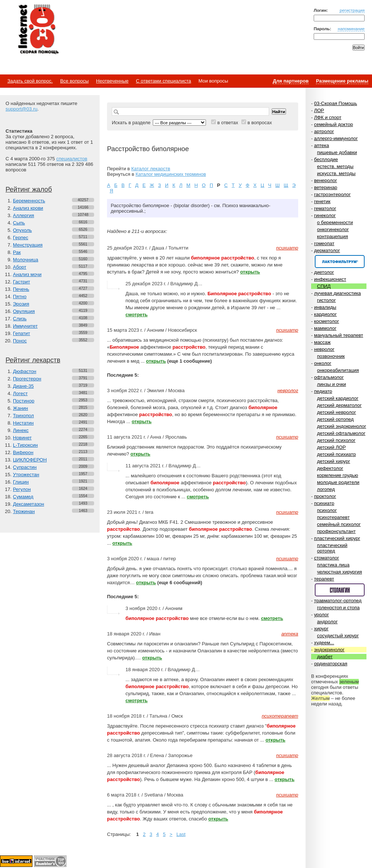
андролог (327, 622)
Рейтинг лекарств (33, 360)
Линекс (21, 430)
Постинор (24, 401)
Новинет (22, 438)
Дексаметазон (28, 504)
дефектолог (330, 468)
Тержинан (24, 511)
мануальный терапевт (339, 335)
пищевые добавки (337, 152)
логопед (326, 489)
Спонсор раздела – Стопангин (340, 590)
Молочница (26, 260)
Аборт (20, 267)
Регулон (22, 489)
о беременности (335, 222)
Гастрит (21, 282)
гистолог (326, 300)
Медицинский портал (38, 30)
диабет (325, 657)
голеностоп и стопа (338, 608)
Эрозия (21, 304)
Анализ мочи (27, 274)
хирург (321, 629)
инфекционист (330, 279)
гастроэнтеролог (332, 194)
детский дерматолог (339, 405)
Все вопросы (74, 81)
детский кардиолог (338, 398)
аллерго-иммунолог (336, 138)
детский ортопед (335, 419)
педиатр (323, 391)
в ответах (228, 123)
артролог (324, 131)
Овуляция (24, 311)
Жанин (20, 408)
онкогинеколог (333, 229)
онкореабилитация (338, 370)
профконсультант (336, 531)
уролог (321, 615)
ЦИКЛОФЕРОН (30, 460)
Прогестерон (27, 379)
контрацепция (333, 236)
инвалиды (325, 307)
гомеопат (324, 243)
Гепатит (22, 333)
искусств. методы (336, 173)
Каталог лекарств (151, 169)
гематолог (325, 208)
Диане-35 (23, 386)
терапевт (324, 579)
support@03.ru (21, 109)
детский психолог (336, 440)
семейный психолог (339, 524)
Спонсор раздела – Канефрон (340, 262)
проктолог (325, 496)
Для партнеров (291, 81)
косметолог (327, 321)
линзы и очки (331, 384)
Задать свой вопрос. (30, 81)
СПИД (324, 286)
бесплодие (326, 159)
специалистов (72, 159)
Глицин (21, 482)
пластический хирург (337, 538)
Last (181, 834)
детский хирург (334, 461)
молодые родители (338, 482)
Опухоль (22, 230)
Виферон (23, 452)
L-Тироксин (25, 445)
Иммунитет (25, 326)
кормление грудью (337, 475)
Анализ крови (28, 208)
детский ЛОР (331, 447)
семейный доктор (333, 124)
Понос (20, 341)
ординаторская (331, 664)
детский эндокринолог (342, 426)
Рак (17, 252)
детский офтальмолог (341, 433)
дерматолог (327, 250)
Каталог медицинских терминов (171, 174)
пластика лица (333, 565)
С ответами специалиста (163, 81)
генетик (322, 201)
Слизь (20, 319)
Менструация (28, 245)
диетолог (324, 272)
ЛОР (319, 110)
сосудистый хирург (338, 636)
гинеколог (325, 215)
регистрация (352, 10)
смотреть (137, 315)
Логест (20, 393)
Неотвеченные (112, 81)
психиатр (324, 503)
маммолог (325, 328)
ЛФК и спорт (328, 117)
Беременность (29, 201)
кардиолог (325, 314)
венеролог (325, 180)
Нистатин (23, 423)
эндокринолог (329, 650)
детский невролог (337, 412)
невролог (324, 349)
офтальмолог (329, 377)
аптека (322, 145)
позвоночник (331, 356)
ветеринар (326, 187)
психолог (327, 510)
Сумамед (23, 497)
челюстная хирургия (340, 572)
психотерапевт (333, 517)
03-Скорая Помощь (336, 103)
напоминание (351, 29)
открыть (250, 272)
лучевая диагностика (337, 293)
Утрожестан (26, 475)
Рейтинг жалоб (29, 189)
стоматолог (327, 558)
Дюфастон (25, 371)
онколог (323, 363)
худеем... (324, 643)
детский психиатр (336, 454)
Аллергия (23, 215)
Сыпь (19, 223)
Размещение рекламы (342, 81)
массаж (322, 342)
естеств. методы (335, 166)
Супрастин (25, 467)
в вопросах (259, 123)
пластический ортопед (332, 548)
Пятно (20, 297)
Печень (21, 289)
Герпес (20, 238)
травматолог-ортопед (338, 601)
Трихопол (23, 416)
